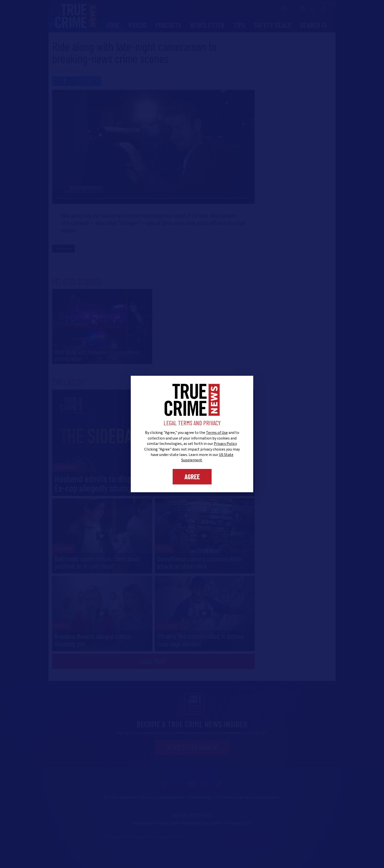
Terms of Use (217, 433)
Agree (192, 477)
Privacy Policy (225, 444)
